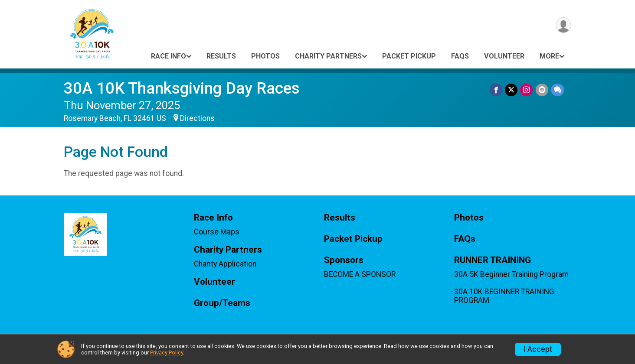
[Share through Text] (558, 90)
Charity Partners (328, 56)
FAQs (460, 56)
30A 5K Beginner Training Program (511, 274)
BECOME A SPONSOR (360, 274)
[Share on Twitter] (512, 90)
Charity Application (225, 264)
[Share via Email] (542, 90)
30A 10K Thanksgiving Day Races (182, 88)
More (549, 56)
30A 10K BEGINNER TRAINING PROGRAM (504, 296)
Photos (265, 56)
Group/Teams (222, 303)
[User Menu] (563, 25)
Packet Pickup (409, 56)
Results (221, 56)
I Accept (538, 349)
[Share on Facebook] (496, 90)
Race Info (169, 56)
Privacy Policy (167, 353)
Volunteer (504, 56)
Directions (197, 118)
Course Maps (217, 232)
